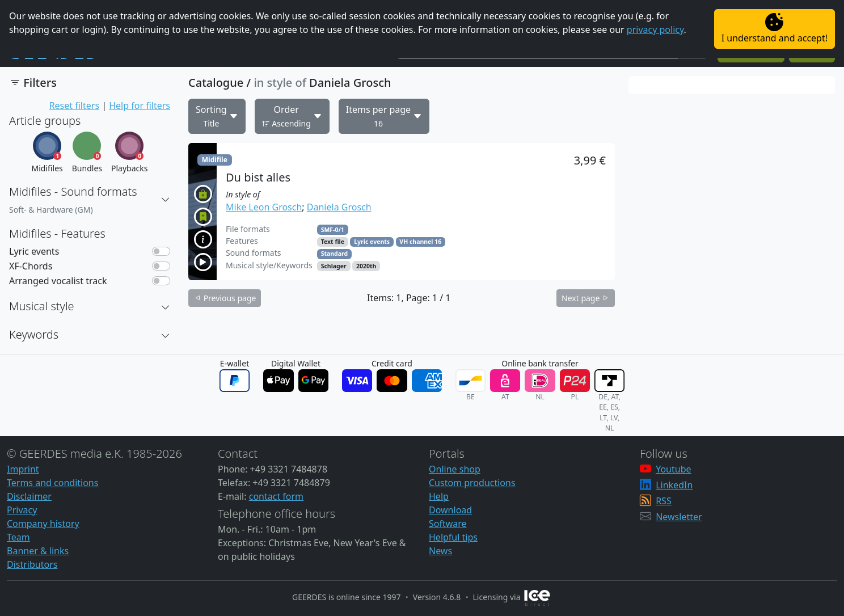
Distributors (32, 564)
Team (18, 537)
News (440, 551)
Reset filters (74, 106)
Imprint (23, 469)
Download (450, 510)
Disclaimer (29, 496)
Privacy (22, 510)
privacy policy (655, 29)
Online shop (455, 469)
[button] (166, 200)
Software (448, 524)
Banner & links (38, 551)
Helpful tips (453, 537)
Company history (43, 524)
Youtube (673, 469)
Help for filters (140, 106)
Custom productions (472, 483)
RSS (664, 501)
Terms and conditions (52, 483)
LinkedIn (674, 485)
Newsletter (679, 517)
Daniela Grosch (339, 207)
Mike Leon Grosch (264, 207)
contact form (276, 496)
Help (439, 496)
